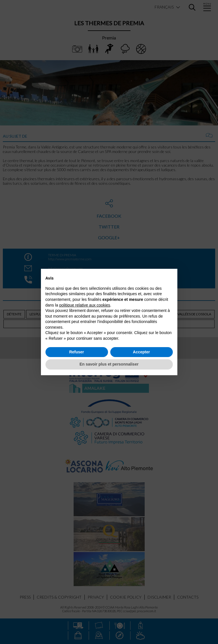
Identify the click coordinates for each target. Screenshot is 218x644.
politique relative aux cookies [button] (85, 305)
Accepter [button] (142, 352)
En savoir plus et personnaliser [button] (109, 364)
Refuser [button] (76, 352)
